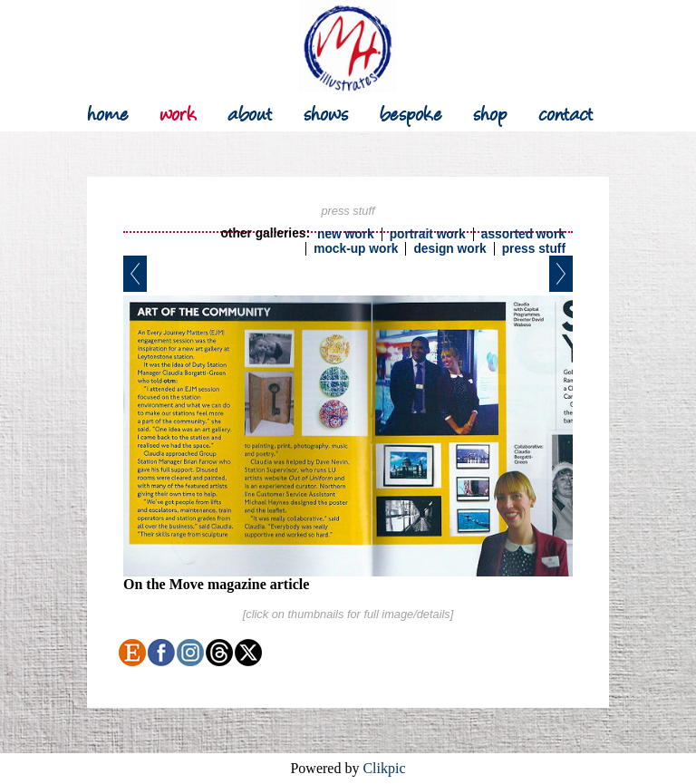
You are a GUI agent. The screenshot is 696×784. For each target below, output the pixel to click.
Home (108, 112)
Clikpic (384, 768)
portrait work (428, 234)
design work (449, 249)
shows (326, 112)
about (250, 112)
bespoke (411, 112)
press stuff (534, 249)
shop (490, 112)
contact (566, 112)
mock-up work (356, 249)
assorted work (523, 234)
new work (346, 234)
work (178, 112)
